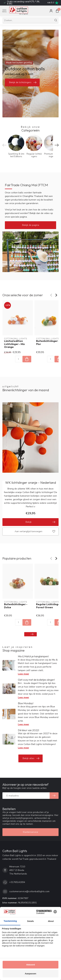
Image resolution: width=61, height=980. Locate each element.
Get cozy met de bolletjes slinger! (36, 680)
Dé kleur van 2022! (28, 730)
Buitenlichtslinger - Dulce (16, 606)
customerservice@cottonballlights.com (29, 891)
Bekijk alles (31, 758)
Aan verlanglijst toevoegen (35, 531)
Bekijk (40, 522)
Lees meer (24, 674)
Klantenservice (30, 832)
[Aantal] (18, 359)
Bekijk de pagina (31, 225)
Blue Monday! (26, 703)
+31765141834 (17, 882)
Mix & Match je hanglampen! (33, 656)
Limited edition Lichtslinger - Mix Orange (14, 344)
